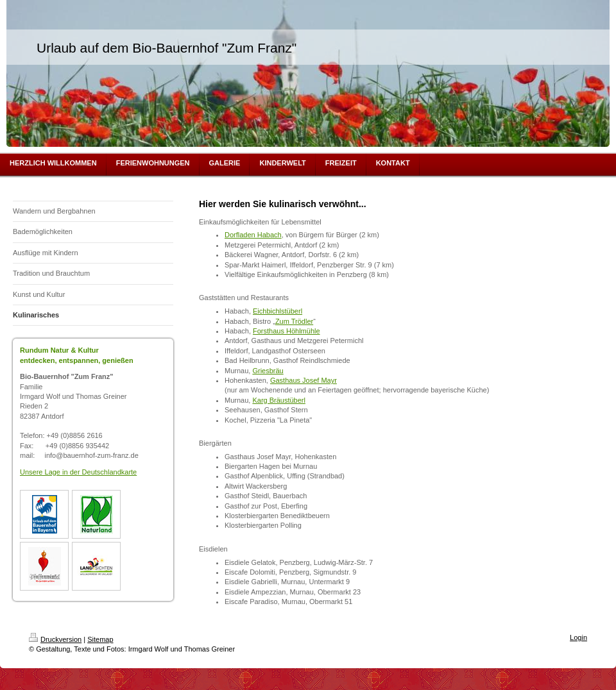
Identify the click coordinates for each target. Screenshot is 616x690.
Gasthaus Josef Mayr (304, 380)
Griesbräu (268, 371)
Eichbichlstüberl (278, 311)
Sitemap (100, 639)
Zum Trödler (294, 321)
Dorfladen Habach (253, 235)
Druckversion (55, 639)
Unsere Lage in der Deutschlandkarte (78, 472)
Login (578, 637)
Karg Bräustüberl (279, 400)
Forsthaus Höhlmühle (287, 331)
